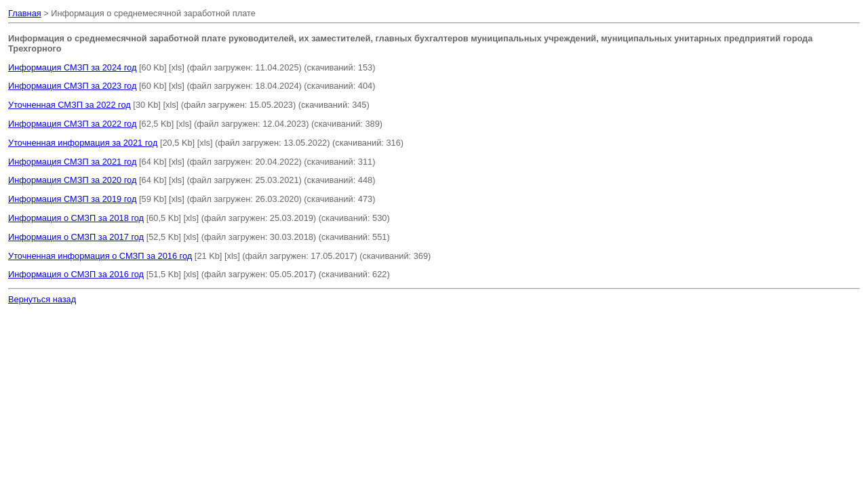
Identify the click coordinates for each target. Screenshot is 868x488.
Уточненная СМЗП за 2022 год (70, 105)
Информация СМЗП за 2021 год (72, 162)
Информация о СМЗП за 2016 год (76, 274)
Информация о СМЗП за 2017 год (76, 237)
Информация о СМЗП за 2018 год (76, 218)
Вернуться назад (42, 299)
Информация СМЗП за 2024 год (72, 67)
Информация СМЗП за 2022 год (72, 124)
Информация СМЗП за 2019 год (72, 199)
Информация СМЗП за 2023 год (72, 86)
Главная (25, 13)
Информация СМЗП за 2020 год (72, 180)
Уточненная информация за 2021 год (83, 143)
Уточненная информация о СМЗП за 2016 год (100, 256)
